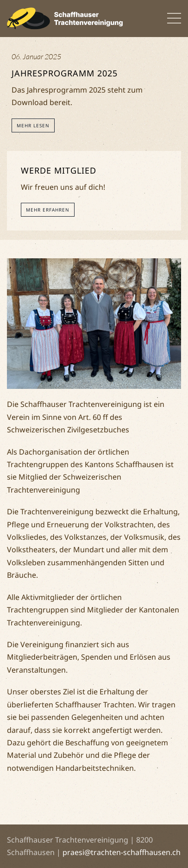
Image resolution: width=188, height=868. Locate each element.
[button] (174, 19)
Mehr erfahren (48, 210)
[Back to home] (65, 19)
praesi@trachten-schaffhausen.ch (122, 852)
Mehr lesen (33, 125)
